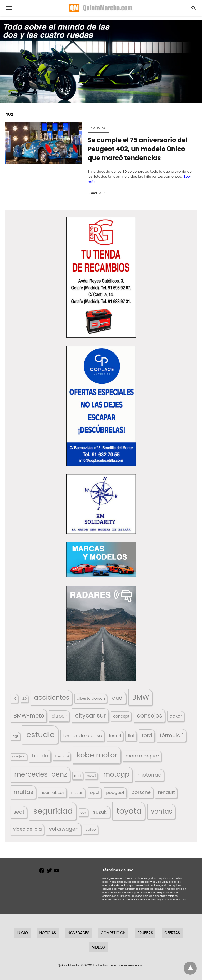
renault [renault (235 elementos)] (166, 792)
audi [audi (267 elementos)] (118, 698)
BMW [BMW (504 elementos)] (140, 697)
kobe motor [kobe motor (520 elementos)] (97, 755)
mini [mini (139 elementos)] (78, 775)
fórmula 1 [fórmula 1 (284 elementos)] (172, 735)
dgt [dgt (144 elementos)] (16, 736)
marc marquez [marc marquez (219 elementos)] (142, 756)
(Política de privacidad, (161, 878)
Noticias (98, 128)
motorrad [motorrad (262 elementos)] (150, 775)
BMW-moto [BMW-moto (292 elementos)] (29, 716)
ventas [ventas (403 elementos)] (162, 811)
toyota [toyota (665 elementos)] (129, 811)
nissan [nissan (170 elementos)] (77, 793)
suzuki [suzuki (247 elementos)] (100, 812)
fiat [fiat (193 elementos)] (131, 736)
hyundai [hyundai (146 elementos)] (62, 756)
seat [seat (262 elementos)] (19, 812)
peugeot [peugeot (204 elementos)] (115, 792)
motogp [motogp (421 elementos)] (116, 774)
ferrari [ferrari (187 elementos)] (115, 736)
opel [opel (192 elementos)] (95, 792)
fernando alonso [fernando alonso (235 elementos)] (83, 736)
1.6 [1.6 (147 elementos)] (15, 699)
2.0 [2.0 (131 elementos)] (24, 699)
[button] (101, 277)
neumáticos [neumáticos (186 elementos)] (53, 792)
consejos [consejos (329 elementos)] (150, 716)
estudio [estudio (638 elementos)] (41, 734)
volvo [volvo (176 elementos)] (91, 829)
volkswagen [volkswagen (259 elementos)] (64, 829)
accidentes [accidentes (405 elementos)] (52, 697)
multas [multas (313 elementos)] (23, 792)
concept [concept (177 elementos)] (121, 716)
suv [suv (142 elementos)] (83, 812)
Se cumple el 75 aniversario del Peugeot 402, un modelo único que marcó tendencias (138, 149)
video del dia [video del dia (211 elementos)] (27, 829)
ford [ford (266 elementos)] (147, 736)
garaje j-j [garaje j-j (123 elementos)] (19, 757)
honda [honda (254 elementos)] (40, 756)
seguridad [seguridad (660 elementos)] (53, 811)
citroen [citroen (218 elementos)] (59, 716)
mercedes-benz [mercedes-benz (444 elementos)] (41, 774)
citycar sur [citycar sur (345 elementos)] (91, 716)
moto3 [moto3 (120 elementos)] (91, 776)
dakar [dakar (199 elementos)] (176, 716)
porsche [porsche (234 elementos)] (141, 792)
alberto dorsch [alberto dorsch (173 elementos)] (91, 698)
